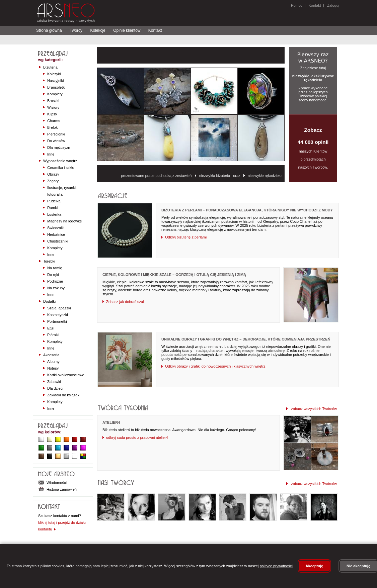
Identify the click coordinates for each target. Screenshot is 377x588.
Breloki (53, 127)
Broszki (53, 101)
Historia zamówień (57, 489)
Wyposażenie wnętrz (60, 161)
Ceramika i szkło (61, 168)
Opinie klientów (127, 30)
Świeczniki (56, 228)
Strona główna (49, 30)
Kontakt (315, 5)
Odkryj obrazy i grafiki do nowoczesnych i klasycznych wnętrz (213, 366)
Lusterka (54, 214)
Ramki (52, 208)
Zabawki (54, 382)
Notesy (53, 368)
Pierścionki (56, 134)
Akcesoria (51, 355)
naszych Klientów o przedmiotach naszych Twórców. (313, 148)
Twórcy (76, 30)
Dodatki (49, 301)
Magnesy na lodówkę (64, 221)
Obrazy (53, 174)
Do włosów (56, 141)
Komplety (55, 94)
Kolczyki (54, 74)
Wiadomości (52, 483)
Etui (50, 328)
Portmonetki (57, 321)
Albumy (53, 362)
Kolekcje (98, 30)
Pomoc (297, 5)
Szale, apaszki (59, 308)
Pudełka (54, 201)
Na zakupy (56, 288)
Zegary (53, 181)
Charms (54, 121)
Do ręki (53, 275)
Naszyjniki (56, 81)
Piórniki (53, 335)
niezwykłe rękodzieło (263, 176)
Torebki (49, 261)
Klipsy (52, 114)
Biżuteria (50, 67)
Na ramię (55, 268)
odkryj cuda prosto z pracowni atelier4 (135, 437)
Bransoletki (56, 87)
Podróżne (55, 281)
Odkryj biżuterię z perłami (184, 237)
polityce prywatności (276, 566)
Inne (51, 154)
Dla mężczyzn (59, 148)
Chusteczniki (58, 241)
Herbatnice (56, 234)
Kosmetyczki (58, 315)
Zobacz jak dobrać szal (123, 302)
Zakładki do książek (63, 395)
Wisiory (53, 107)
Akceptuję (315, 566)
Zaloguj (333, 5)
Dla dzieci (55, 388)
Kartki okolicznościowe (66, 375)
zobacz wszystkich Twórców (312, 409)
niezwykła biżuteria (213, 176)
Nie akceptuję (358, 566)
